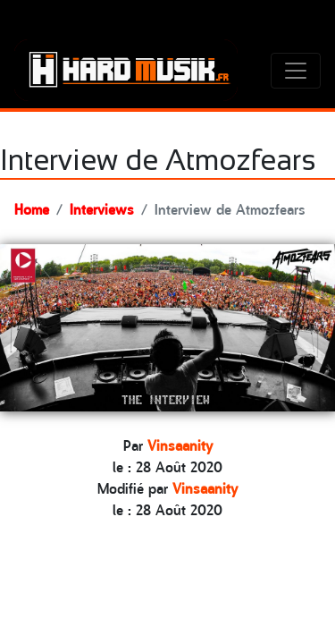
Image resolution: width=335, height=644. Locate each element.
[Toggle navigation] (296, 71)
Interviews (102, 208)
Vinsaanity (180, 445)
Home (32, 208)
